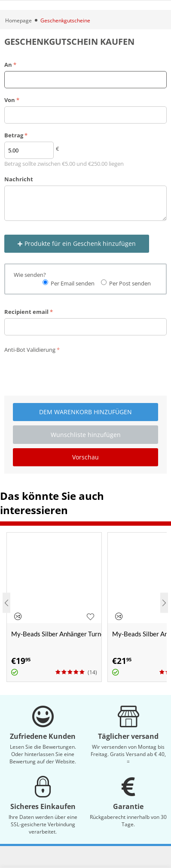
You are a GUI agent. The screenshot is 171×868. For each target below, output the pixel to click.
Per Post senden (130, 283)
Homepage (18, 20)
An (8, 65)
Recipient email (26, 312)
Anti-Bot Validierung (30, 350)
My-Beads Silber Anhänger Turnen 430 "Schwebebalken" (56, 634)
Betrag (14, 135)
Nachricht (19, 179)
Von (10, 100)
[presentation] (70, 372)
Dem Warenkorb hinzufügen (85, 412)
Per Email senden (73, 283)
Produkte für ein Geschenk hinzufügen (77, 243)
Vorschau (85, 457)
